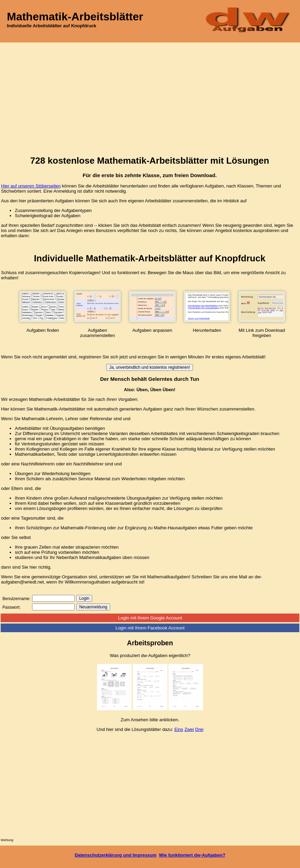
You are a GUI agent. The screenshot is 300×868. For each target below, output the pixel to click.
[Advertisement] (150, 94)
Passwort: (12, 607)
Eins (179, 729)
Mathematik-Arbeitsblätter (75, 17)
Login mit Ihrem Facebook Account (150, 628)
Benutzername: (16, 599)
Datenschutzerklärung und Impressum (115, 855)
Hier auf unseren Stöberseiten (31, 186)
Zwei (189, 729)
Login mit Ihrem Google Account (150, 618)
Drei (199, 729)
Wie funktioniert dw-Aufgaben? (192, 855)
